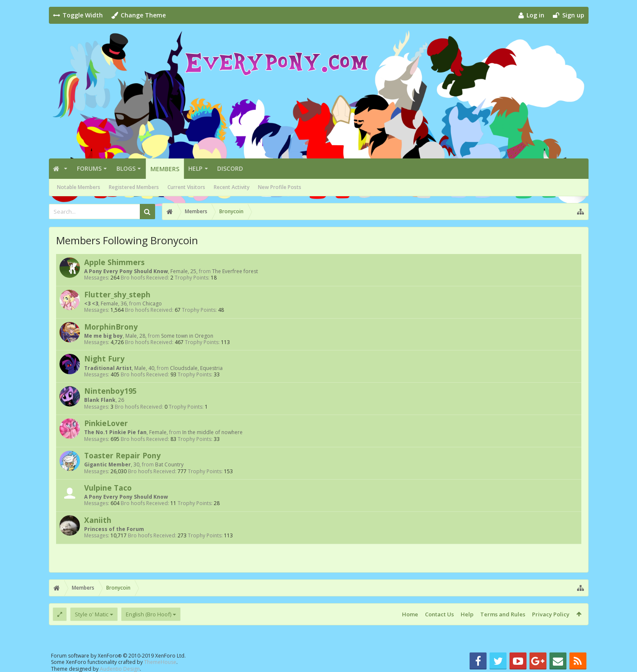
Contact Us (439, 614)
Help (195, 168)
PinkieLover (106, 423)
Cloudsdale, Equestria (196, 368)
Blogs (126, 168)
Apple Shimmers (114, 262)
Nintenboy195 (110, 391)
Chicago (152, 304)
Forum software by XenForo (118, 656)
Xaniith (98, 520)
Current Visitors (186, 187)
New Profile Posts (280, 187)
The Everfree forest (235, 271)
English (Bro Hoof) (149, 614)
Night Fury (104, 359)
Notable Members (79, 187)
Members (165, 169)
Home (410, 614)
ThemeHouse (160, 662)
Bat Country (169, 464)
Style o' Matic (92, 614)
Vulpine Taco (108, 488)
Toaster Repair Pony (122, 455)
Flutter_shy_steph (117, 294)
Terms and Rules (503, 614)
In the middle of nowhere (212, 432)
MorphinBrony (111, 327)
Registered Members (134, 187)
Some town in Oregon (187, 336)
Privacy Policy (551, 614)
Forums (89, 168)
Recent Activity (232, 187)
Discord (230, 168)
